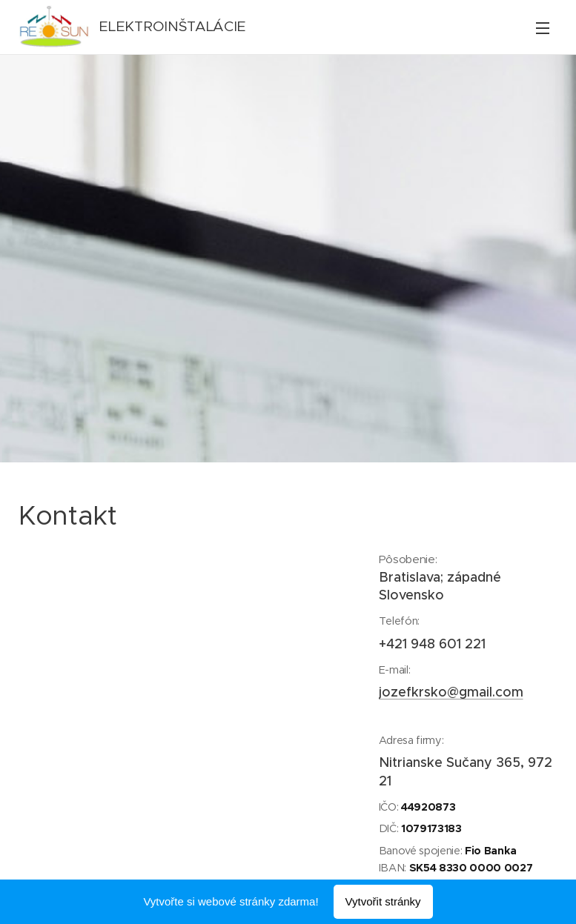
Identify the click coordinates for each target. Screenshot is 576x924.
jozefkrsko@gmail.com (450, 692)
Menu (543, 28)
